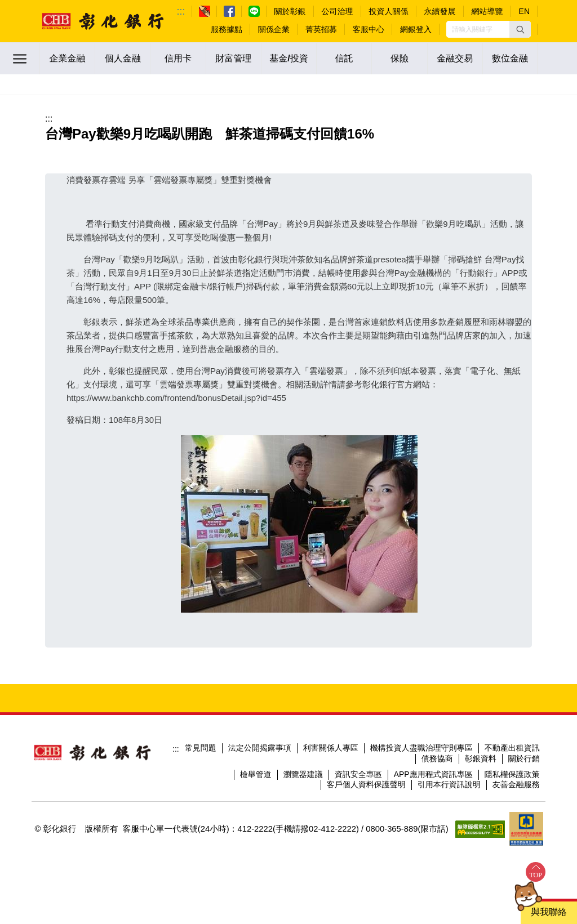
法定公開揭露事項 (260, 748)
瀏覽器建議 (303, 774)
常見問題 (201, 748)
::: (181, 11)
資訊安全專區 (358, 774)
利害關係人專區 (331, 748)
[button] (520, 29)
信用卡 (178, 58)
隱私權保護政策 (512, 774)
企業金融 (68, 58)
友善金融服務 (516, 784)
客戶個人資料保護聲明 (366, 784)
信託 (344, 58)
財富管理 (233, 58)
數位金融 (510, 58)
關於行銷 (524, 758)
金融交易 (455, 58)
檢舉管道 (256, 774)
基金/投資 (288, 58)
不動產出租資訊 (512, 748)
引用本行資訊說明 (449, 784)
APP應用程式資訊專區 (433, 774)
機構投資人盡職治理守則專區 (421, 748)
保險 (400, 58)
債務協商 (437, 758)
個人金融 (123, 58)
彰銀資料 (481, 758)
